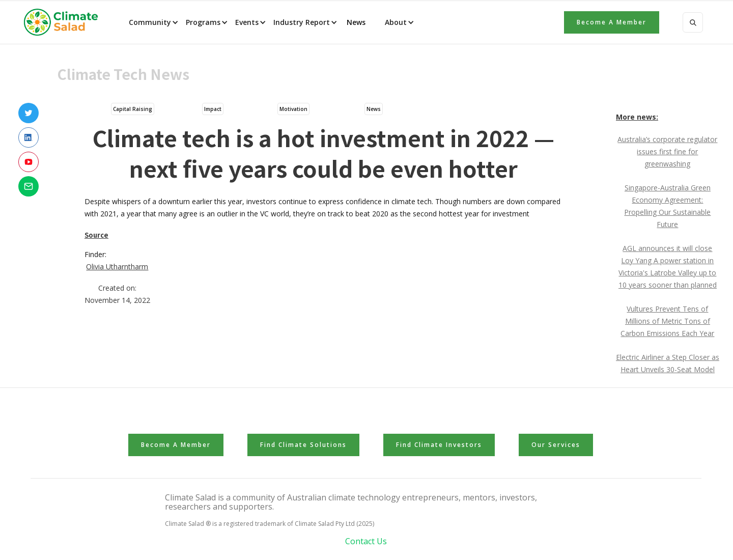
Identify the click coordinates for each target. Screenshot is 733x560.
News (355, 22)
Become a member (612, 22)
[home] (64, 22)
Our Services (556, 445)
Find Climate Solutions (303, 445)
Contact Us (366, 541)
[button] (153, 22)
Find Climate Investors (439, 445)
